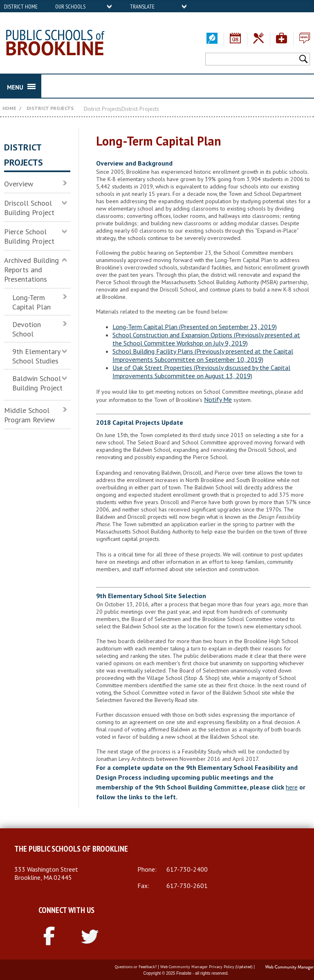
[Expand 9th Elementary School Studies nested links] (66, 351)
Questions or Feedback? (136, 967)
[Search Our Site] (251, 59)
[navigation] (84, 6)
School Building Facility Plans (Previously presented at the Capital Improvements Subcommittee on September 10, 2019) (203, 355)
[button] (304, 58)
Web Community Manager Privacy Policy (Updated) (206, 967)
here (292, 787)
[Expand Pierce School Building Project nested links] (66, 231)
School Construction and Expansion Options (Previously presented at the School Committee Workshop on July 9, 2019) (206, 339)
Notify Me (218, 399)
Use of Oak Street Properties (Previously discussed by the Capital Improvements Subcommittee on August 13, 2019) (201, 372)
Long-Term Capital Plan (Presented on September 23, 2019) (195, 327)
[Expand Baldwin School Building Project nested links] (66, 378)
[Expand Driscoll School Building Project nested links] (66, 202)
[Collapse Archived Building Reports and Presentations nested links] (66, 260)
